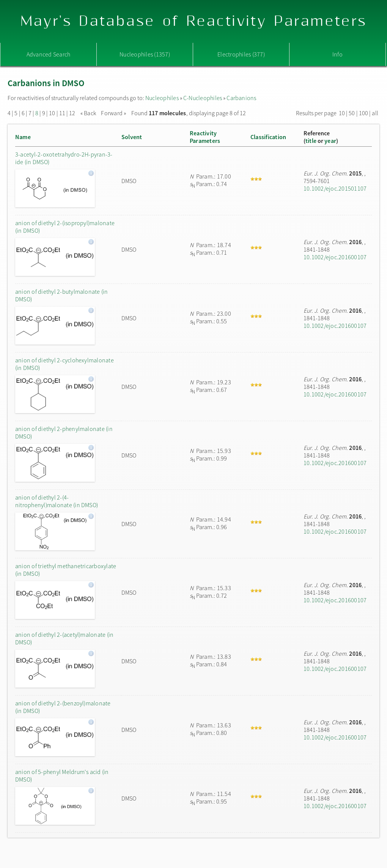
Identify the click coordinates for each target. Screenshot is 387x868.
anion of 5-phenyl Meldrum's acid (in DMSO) (62, 776)
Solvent (132, 137)
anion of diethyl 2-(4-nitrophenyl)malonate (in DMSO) (57, 501)
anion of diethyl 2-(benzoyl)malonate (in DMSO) (63, 707)
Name (23, 137)
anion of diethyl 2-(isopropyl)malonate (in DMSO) (65, 227)
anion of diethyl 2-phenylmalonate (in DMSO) (64, 432)
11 (62, 113)
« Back (89, 113)
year (330, 141)
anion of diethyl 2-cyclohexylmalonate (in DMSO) (64, 364)
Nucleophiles (162, 98)
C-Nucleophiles (203, 98)
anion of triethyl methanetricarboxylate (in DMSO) (66, 570)
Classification (268, 137)
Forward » (113, 113)
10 (52, 113)
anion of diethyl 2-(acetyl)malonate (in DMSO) (64, 638)
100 (364, 113)
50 (352, 113)
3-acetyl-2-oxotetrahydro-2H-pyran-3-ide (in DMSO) (64, 158)
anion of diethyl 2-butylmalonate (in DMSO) (62, 295)
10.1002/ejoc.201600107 (335, 257)
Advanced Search (49, 54)
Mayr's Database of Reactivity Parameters (194, 21)
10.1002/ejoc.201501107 (335, 188)
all (375, 113)
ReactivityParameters (205, 137)
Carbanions (241, 98)
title (311, 141)
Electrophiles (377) (241, 54)
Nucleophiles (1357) (145, 54)
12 (72, 113)
